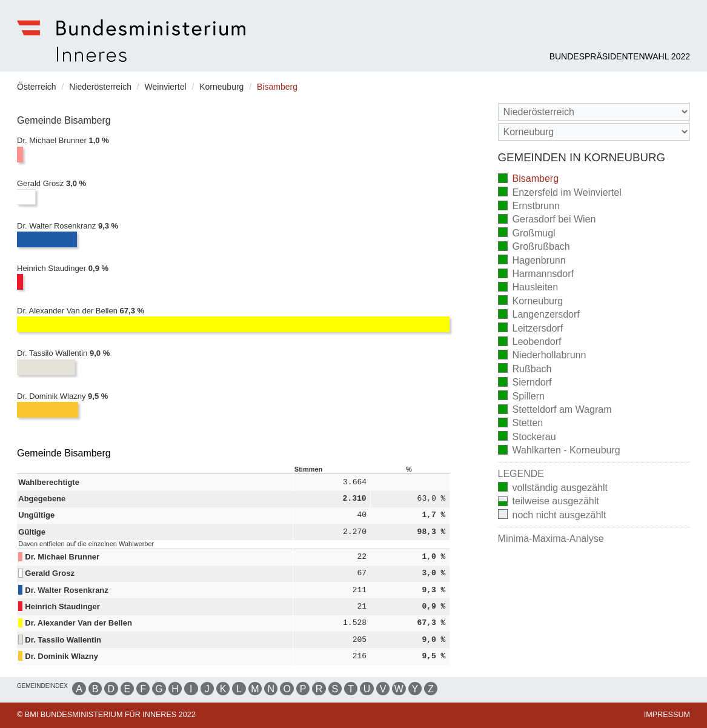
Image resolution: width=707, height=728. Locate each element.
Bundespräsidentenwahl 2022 (620, 56)
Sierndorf (525, 383)
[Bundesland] (594, 112)
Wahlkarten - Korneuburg (559, 451)
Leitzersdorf (531, 329)
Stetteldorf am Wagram (555, 411)
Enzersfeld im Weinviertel (560, 193)
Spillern (521, 397)
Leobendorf (530, 343)
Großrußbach (534, 248)
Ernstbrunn (529, 207)
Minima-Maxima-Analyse (551, 539)
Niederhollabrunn (542, 356)
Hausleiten (528, 288)
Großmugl (527, 234)
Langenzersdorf (539, 316)
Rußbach (525, 369)
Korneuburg (531, 302)
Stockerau (527, 437)
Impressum (667, 715)
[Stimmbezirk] (594, 132)
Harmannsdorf (536, 275)
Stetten (521, 424)
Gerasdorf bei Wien (547, 220)
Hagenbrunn (532, 261)
